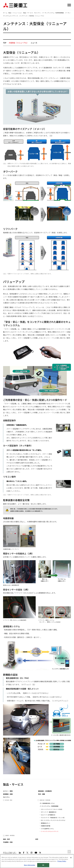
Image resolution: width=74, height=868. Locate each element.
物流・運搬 (42, 794)
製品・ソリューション (15, 13)
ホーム (5, 13)
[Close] (71, 858)
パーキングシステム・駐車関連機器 (53, 13)
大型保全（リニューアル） (19, 43)
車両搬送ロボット (46, 823)
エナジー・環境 (8, 791)
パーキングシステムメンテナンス (50, 831)
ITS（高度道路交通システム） (48, 803)
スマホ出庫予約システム (47, 829)
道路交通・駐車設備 (45, 800)
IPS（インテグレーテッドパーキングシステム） (53, 820)
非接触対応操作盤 (46, 826)
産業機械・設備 (8, 794)
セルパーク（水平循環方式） (48, 815)
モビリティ (37, 13)
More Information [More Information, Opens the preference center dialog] (30, 865)
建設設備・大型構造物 (45, 791)
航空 (37, 839)
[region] (37, 861)
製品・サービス (28, 13)
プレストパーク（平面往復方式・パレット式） (53, 818)
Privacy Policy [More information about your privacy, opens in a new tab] (62, 861)
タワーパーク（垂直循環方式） (49, 812)
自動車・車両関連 (10, 835)
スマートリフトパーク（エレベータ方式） (52, 809)
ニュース (34, 43)
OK (43, 865)
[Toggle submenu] (4, 800)
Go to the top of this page (69, 852)
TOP (5, 43)
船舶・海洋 (6, 839)
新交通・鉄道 (9, 800)
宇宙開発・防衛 (8, 842)
